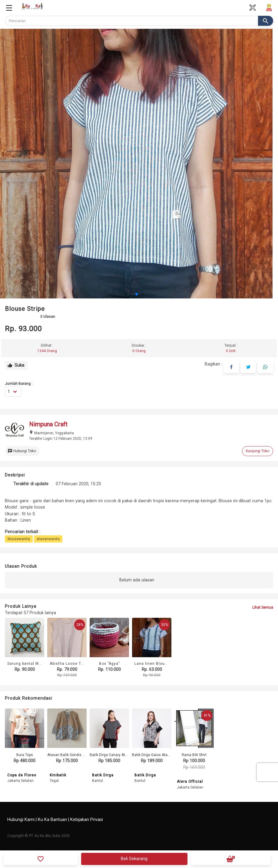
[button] (137, 294)
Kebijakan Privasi (87, 820)
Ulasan (48, 317)
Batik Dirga (103, 775)
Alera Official (190, 782)
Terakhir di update (31, 484)
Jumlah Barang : (19, 384)
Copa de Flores (22, 775)
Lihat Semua (263, 607)
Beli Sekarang (134, 859)
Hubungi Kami (21, 820)
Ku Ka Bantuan (52, 820)
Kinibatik (58, 775)
